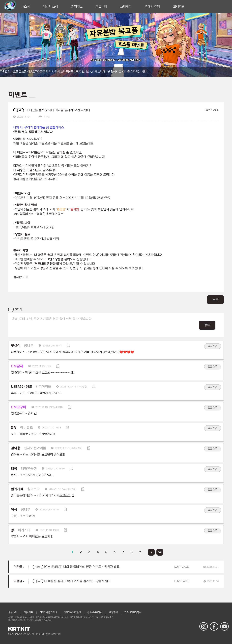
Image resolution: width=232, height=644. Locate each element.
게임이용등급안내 (48, 613)
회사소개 (13, 613)
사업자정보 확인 (107, 617)
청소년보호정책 (95, 613)
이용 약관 (28, 613)
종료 (19, 110)
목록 (215, 300)
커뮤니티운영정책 (133, 613)
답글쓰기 (213, 346)
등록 (207, 325)
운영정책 (113, 613)
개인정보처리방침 (72, 613)
